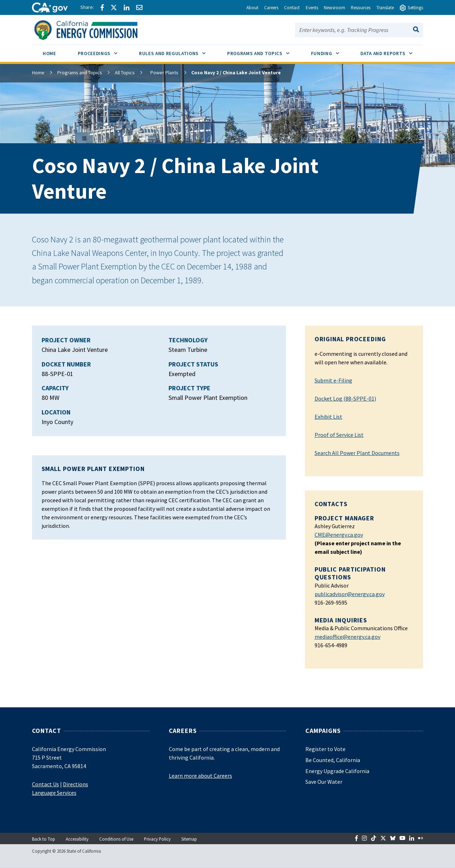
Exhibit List (328, 417)
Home (38, 73)
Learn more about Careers (200, 776)
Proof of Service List (339, 435)
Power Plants (162, 73)
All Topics (125, 73)
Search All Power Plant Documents (357, 453)
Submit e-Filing (333, 380)
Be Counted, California (333, 760)
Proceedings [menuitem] (103, 51)
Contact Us (45, 784)
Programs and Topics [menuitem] (264, 51)
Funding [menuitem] (330, 51)
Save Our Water (324, 782)
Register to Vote (325, 749)
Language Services (54, 793)
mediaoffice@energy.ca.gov (347, 637)
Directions (76, 784)
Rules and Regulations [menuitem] (178, 51)
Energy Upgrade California (337, 771)
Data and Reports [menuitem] (392, 51)
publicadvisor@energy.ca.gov (350, 594)
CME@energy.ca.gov (339, 535)
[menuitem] (50, 55)
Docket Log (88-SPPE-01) (345, 398)
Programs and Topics (80, 73)
